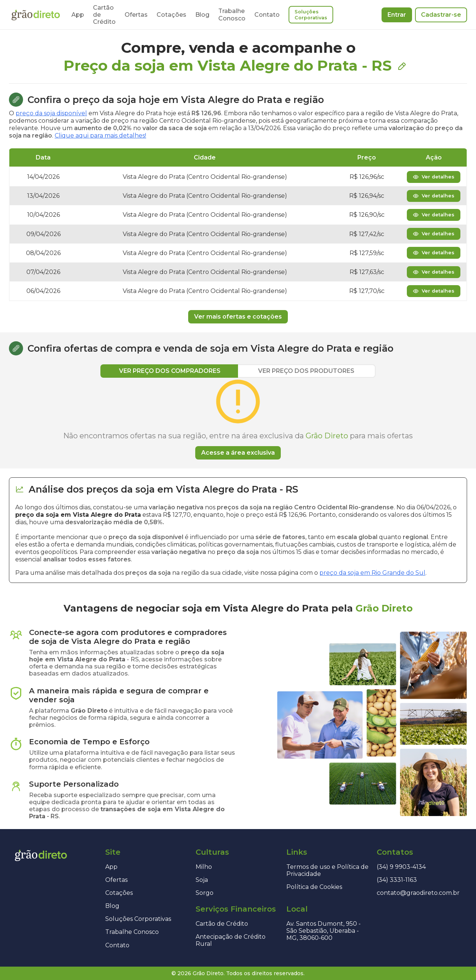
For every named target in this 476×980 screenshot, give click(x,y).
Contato (267, 15)
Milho (204, 867)
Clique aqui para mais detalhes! (100, 136)
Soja (202, 880)
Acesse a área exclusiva (238, 453)
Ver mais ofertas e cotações (238, 317)
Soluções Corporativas (311, 15)
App (78, 15)
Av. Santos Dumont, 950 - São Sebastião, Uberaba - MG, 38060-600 (324, 931)
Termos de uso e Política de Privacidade (327, 870)
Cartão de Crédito (222, 924)
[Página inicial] (36, 15)
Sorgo (205, 893)
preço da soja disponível (51, 113)
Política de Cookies (314, 887)
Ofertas (136, 15)
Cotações (171, 15)
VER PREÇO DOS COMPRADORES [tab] (170, 371)
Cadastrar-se (441, 15)
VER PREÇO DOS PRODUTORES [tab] (306, 371)
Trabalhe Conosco (232, 14)
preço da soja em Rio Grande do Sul (372, 573)
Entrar (397, 15)
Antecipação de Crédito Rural (231, 940)
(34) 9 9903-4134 (401, 867)
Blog (202, 15)
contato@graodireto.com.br (418, 893)
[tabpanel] (238, 419)
